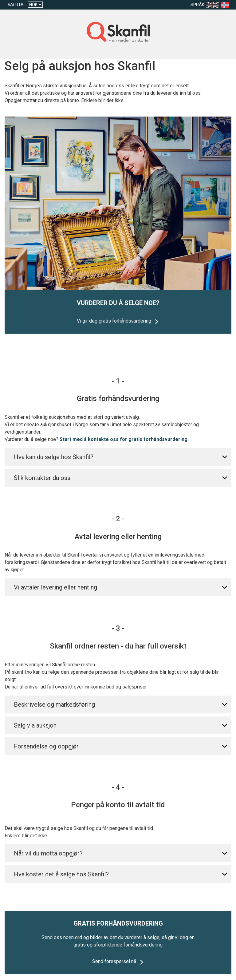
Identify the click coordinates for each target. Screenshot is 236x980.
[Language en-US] (214, 5)
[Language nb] (226, 5)
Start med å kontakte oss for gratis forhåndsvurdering (124, 439)
